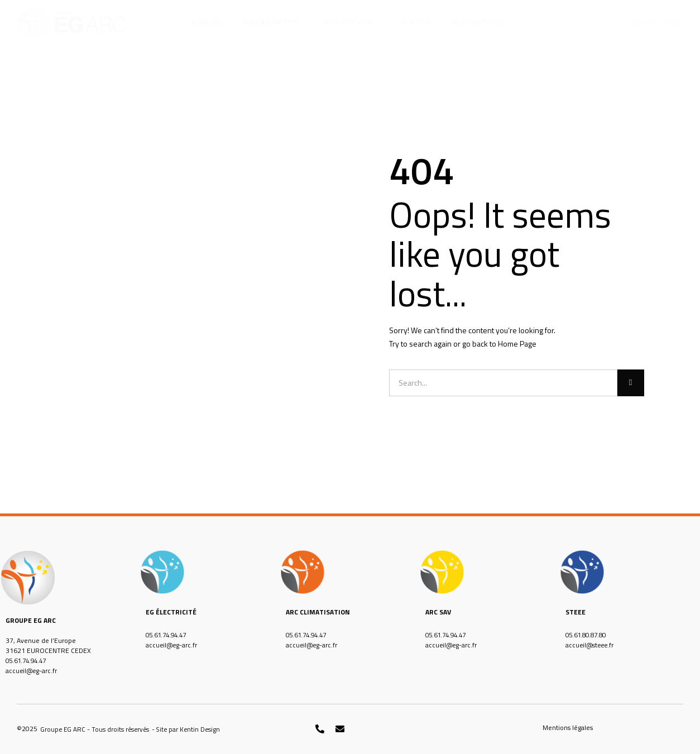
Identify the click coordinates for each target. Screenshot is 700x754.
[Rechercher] (631, 383)
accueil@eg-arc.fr (32, 671)
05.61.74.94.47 (28, 661)
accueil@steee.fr (591, 645)
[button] (96, 729)
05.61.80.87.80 (588, 635)
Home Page (517, 344)
